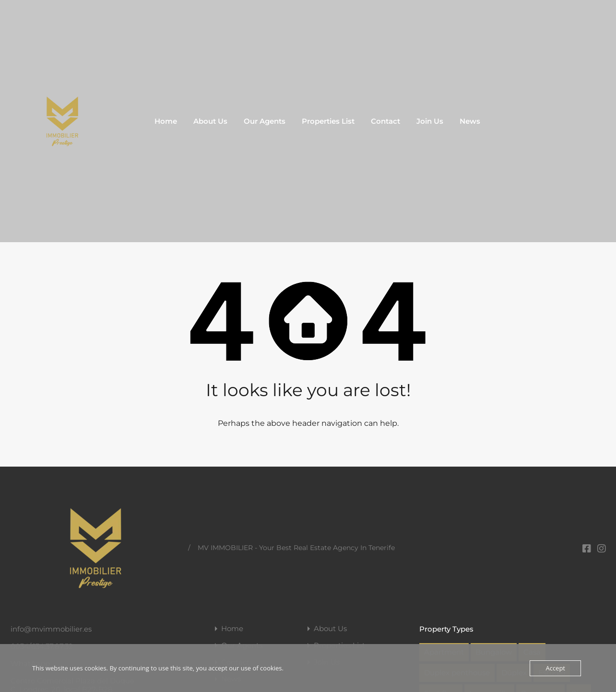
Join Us (430, 121)
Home (166, 121)
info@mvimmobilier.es (51, 629)
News (470, 121)
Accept (555, 668)
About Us (210, 121)
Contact (385, 121)
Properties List (328, 121)
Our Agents (265, 121)
